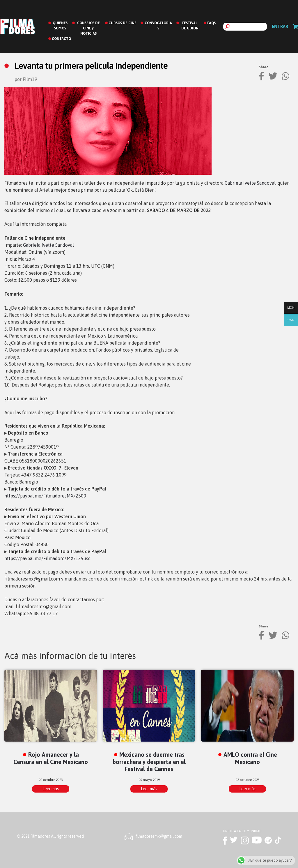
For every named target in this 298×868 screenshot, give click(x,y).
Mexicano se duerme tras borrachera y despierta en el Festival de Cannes (149, 762)
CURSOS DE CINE (123, 23)
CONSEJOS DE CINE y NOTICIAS (88, 28)
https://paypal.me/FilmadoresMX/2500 (45, 496)
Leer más (51, 789)
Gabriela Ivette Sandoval (250, 183)
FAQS (211, 23)
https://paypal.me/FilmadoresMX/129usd (48, 558)
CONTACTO (61, 39)
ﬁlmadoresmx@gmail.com (159, 836)
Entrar (280, 26)
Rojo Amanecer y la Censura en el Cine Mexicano (51, 758)
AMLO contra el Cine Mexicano (250, 758)
